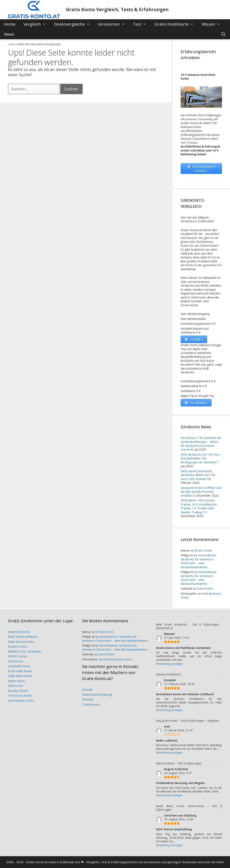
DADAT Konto (18, 656)
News (9, 34)
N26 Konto (15, 686)
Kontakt (87, 689)
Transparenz (91, 704)
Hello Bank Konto (20, 676)
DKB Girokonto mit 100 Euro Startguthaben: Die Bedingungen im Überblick (200, 458)
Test (142, 24)
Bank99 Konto (18, 646)
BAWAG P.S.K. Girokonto (25, 651)
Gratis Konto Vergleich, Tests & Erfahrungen (117, 9)
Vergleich (37, 24)
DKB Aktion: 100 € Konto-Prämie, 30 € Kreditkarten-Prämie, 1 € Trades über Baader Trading (199, 506)
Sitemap (88, 699)
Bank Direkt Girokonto (23, 637)
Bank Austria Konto (21, 642)
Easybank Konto (19, 666)
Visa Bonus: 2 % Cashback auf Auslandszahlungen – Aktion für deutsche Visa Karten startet (201, 444)
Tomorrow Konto (20, 695)
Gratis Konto (203, 550)
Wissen (213, 24)
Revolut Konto (18, 691)
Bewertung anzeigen (169, 664)
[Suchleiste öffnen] (223, 34)
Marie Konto (16, 681)
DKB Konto (16, 661)
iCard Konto (205, 588)
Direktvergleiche (74, 24)
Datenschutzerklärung (97, 694)
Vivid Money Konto (21, 700)
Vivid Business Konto (117, 659)
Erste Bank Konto (20, 671)
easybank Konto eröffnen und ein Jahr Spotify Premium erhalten (201, 492)
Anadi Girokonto (19, 632)
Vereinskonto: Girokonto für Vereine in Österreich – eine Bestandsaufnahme (199, 561)
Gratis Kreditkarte (176, 24)
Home (10, 24)
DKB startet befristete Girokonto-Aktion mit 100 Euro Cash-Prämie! (198, 475)
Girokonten (113, 24)
